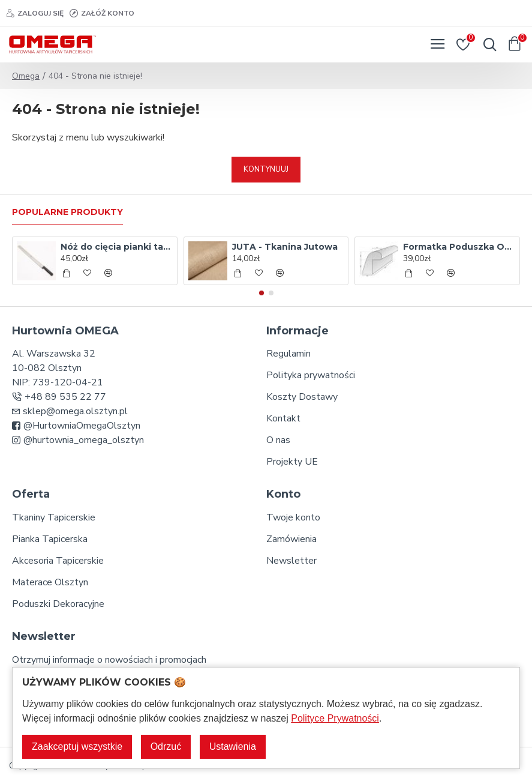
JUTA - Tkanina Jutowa (285, 247)
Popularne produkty (67, 212)
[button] (262, 293)
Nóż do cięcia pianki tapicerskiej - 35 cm (117, 247)
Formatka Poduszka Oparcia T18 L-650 (459, 247)
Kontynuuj (266, 169)
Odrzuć (166, 746)
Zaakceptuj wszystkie (77, 746)
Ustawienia (233, 746)
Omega (26, 76)
